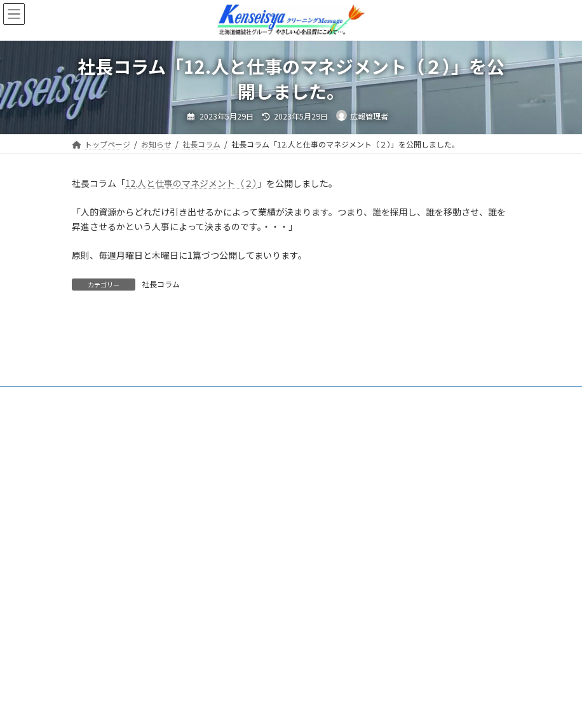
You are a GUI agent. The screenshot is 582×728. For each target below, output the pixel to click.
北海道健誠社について (226, 390)
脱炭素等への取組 (384, 390)
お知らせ (147, 390)
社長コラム (161, 284)
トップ (95, 390)
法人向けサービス (114, 398)
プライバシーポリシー (264, 398)
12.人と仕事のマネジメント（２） (191, 183)
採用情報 (185, 398)
